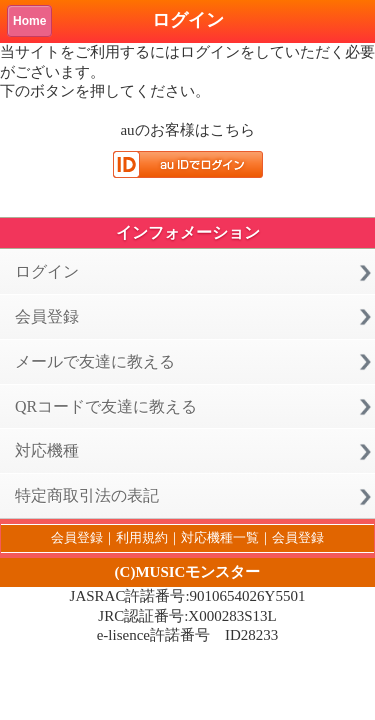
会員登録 (47, 316)
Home (29, 21)
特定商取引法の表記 (87, 495)
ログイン (47, 271)
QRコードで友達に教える (106, 406)
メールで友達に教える (95, 361)
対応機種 (47, 450)
